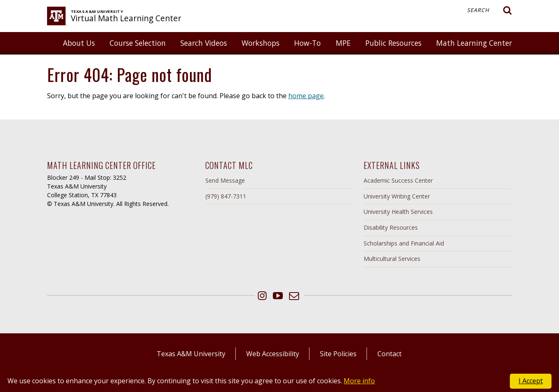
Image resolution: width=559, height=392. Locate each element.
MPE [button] (343, 43)
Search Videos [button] (204, 43)
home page (306, 96)
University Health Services (398, 212)
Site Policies (338, 354)
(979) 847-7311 (226, 196)
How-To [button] (307, 43)
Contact (389, 354)
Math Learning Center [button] (474, 43)
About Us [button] (79, 43)
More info (359, 381)
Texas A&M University (191, 354)
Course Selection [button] (138, 43)
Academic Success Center (398, 180)
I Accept (531, 381)
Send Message (225, 180)
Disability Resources (391, 227)
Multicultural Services (392, 259)
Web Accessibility (273, 354)
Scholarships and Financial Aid (404, 243)
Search (489, 10)
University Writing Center (397, 196)
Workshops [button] (261, 43)
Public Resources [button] (393, 43)
